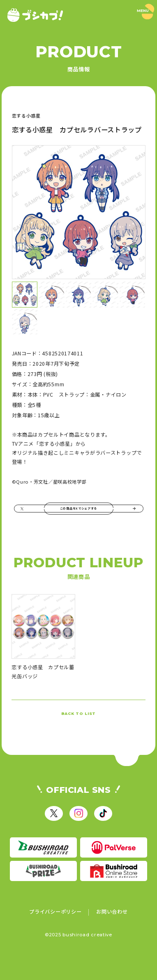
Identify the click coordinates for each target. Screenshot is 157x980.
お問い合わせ (112, 934)
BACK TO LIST (78, 729)
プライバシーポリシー (55, 934)
